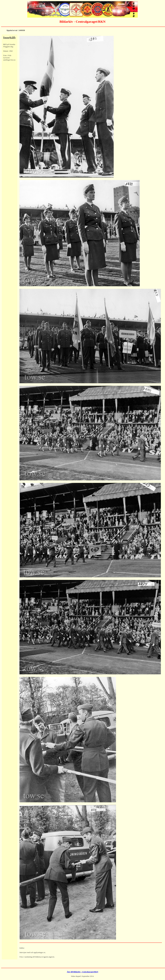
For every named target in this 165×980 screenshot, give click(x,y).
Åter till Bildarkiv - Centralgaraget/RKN (82, 972)
